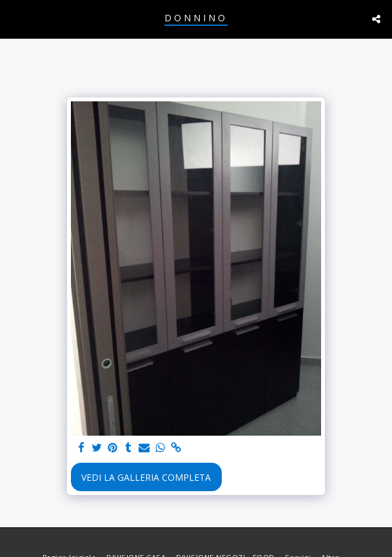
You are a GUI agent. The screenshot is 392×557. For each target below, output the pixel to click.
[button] (14, 18)
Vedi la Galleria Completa (146, 477)
